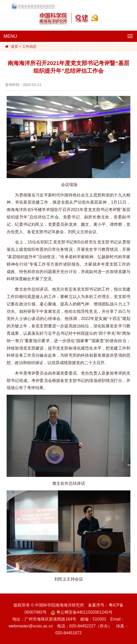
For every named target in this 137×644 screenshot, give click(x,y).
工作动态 (29, 46)
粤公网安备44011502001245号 (82, 612)
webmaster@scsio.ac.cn (31, 626)
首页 (15, 46)
